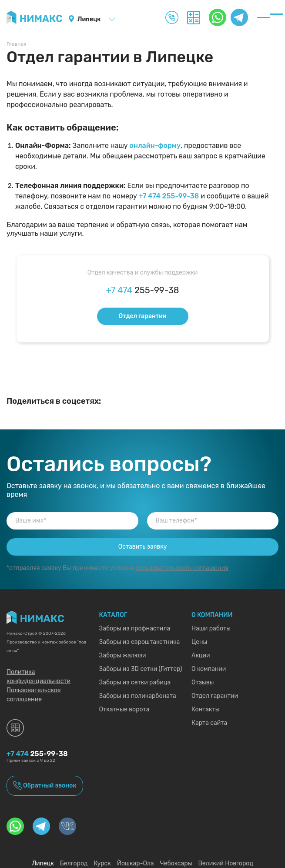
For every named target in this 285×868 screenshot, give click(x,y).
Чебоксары (176, 863)
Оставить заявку (143, 547)
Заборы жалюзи (123, 655)
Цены (199, 642)
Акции (201, 655)
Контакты (206, 709)
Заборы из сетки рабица (135, 682)
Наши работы (211, 628)
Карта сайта (209, 723)
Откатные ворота (124, 709)
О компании (209, 669)
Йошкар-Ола (136, 863)
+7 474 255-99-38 (169, 196)
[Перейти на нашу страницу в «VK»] (67, 826)
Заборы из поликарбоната (138, 696)
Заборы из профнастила (135, 628)
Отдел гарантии (142, 316)
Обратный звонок (50, 786)
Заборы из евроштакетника (140, 642)
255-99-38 (143, 290)
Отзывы (203, 682)
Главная (17, 44)
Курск (102, 863)
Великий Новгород (225, 863)
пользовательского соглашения (182, 568)
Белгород (74, 863)
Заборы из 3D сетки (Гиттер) (141, 669)
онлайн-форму (155, 146)
